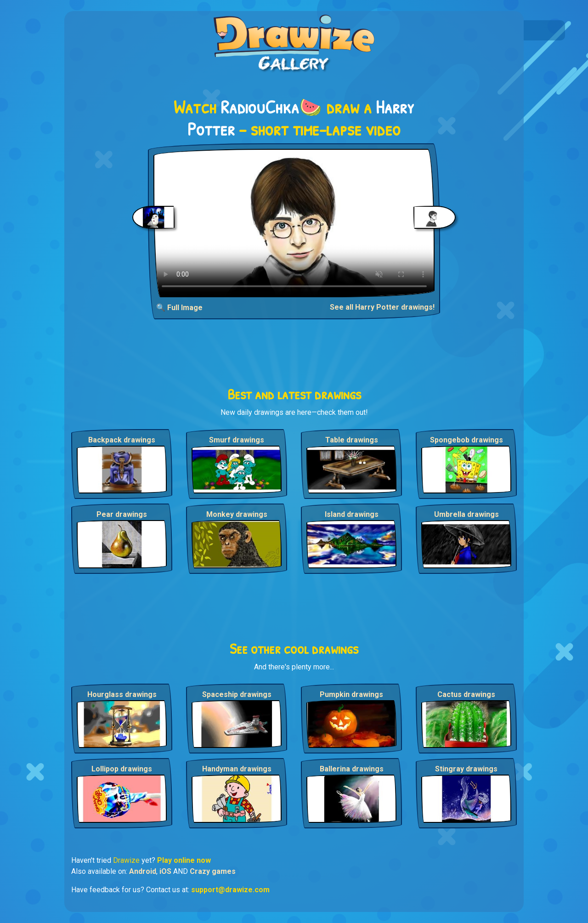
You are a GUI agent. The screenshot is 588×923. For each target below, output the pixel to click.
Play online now (184, 860)
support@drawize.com (230, 890)
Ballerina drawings (352, 769)
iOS (165, 871)
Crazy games (213, 871)
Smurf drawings (237, 440)
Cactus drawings (466, 694)
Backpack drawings (122, 440)
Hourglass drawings (122, 694)
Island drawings (352, 514)
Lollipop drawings (122, 769)
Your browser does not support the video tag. (294, 223)
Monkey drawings (237, 514)
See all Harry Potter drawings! (382, 307)
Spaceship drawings (237, 694)
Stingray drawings (466, 769)
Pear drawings (122, 514)
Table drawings (352, 440)
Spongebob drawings (466, 440)
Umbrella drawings (466, 514)
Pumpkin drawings (351, 694)
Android (143, 871)
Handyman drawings (237, 769)
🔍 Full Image (179, 308)
